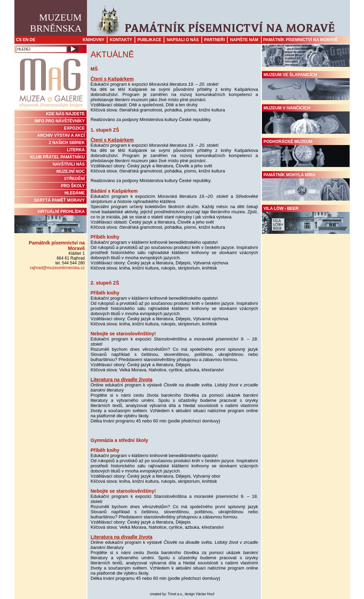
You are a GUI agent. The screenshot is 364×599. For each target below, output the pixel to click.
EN (26, 40)
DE (33, 40)
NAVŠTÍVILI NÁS (69, 164)
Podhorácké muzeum (306, 153)
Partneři (214, 40)
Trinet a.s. (175, 594)
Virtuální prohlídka (51, 221)
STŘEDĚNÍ (74, 179)
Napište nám (244, 40)
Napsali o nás (183, 40)
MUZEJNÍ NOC (71, 171)
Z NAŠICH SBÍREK (67, 143)
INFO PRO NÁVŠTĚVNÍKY (60, 121)
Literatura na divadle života (122, 380)
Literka (76, 150)
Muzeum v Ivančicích (306, 120)
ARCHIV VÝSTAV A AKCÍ (61, 135)
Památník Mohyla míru (306, 187)
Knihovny (94, 40)
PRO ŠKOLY (73, 186)
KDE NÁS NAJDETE (65, 114)
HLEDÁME (74, 193)
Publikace (149, 40)
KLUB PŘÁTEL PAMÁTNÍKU (58, 157)
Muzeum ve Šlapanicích (306, 86)
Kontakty (121, 40)
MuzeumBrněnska (56, 23)
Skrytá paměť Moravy (59, 200)
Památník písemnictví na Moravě (301, 40)
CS (19, 40)
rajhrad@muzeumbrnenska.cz (57, 268)
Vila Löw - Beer (306, 220)
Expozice (74, 128)
